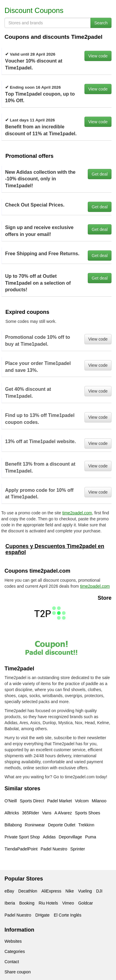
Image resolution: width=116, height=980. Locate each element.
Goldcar (85, 903)
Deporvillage (70, 837)
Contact (12, 962)
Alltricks (12, 813)
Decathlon (28, 891)
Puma (91, 837)
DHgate (43, 915)
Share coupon (18, 972)
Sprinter (78, 849)
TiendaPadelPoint (21, 849)
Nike (70, 891)
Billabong (13, 825)
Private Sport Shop (22, 837)
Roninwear (35, 825)
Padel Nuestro (54, 849)
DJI (99, 891)
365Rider (31, 813)
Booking (27, 903)
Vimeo (68, 903)
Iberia (10, 903)
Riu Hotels (48, 903)
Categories (15, 951)
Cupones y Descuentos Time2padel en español (55, 549)
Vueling (85, 891)
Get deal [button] (100, 174)
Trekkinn (86, 825)
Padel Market (60, 801)
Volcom (82, 801)
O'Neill (11, 801)
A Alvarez (63, 813)
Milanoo (99, 801)
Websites (13, 941)
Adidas (49, 837)
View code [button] (98, 56)
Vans (47, 813)
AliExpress (51, 891)
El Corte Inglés (68, 915)
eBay (9, 891)
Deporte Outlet (62, 825)
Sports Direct (32, 801)
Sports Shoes (87, 813)
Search (101, 23)
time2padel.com (77, 513)
